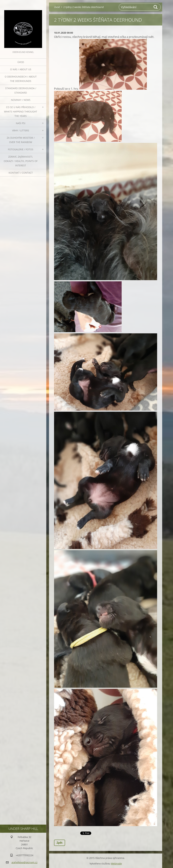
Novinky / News (21, 100)
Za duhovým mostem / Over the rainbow (21, 140)
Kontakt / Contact (21, 173)
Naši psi (21, 123)
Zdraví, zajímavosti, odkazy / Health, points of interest (21, 161)
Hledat (156, 7)
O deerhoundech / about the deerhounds (21, 79)
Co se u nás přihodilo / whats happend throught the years (21, 112)
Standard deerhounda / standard (21, 90)
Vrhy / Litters (21, 130)
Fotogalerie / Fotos (21, 149)
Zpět (60, 843)
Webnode (116, 864)
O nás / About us (21, 69)
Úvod (21, 62)
